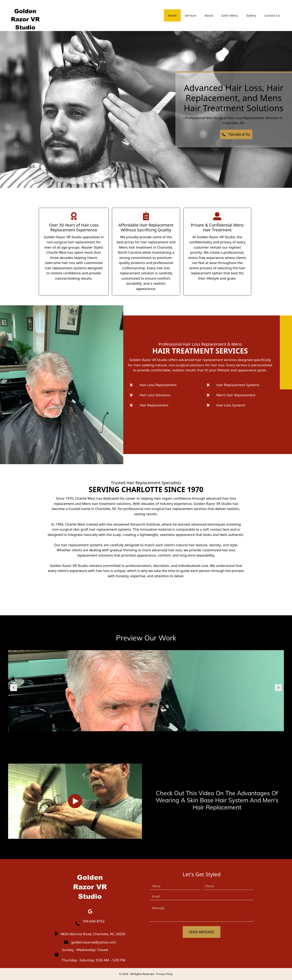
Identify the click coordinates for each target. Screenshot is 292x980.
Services (191, 15)
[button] (236, 135)
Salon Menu (230, 15)
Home (172, 15)
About (209, 15)
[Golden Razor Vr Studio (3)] (146, 691)
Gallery (251, 15)
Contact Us (272, 15)
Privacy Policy (164, 974)
